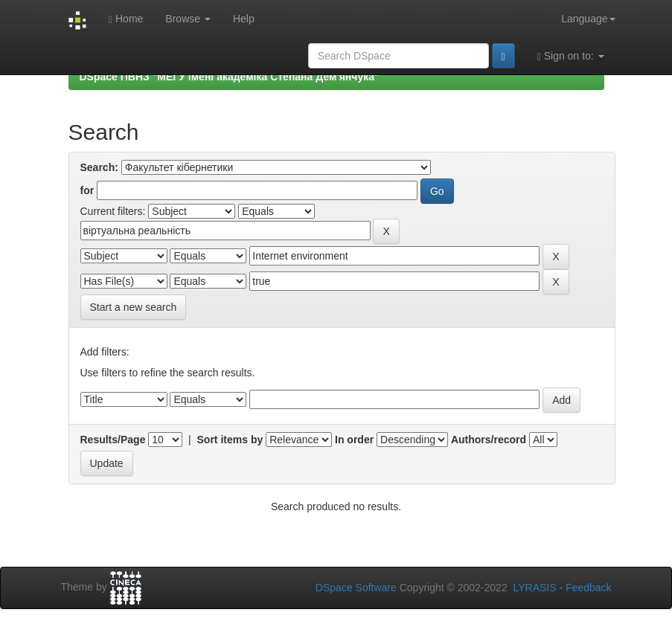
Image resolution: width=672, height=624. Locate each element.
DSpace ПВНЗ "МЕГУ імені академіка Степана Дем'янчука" (230, 77)
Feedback (588, 588)
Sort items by (230, 440)
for (87, 190)
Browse (188, 19)
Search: (99, 167)
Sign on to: (571, 56)
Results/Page (113, 440)
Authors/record (489, 440)
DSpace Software (356, 588)
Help (244, 19)
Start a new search (134, 307)
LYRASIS (534, 588)
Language (588, 19)
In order (354, 440)
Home (126, 19)
